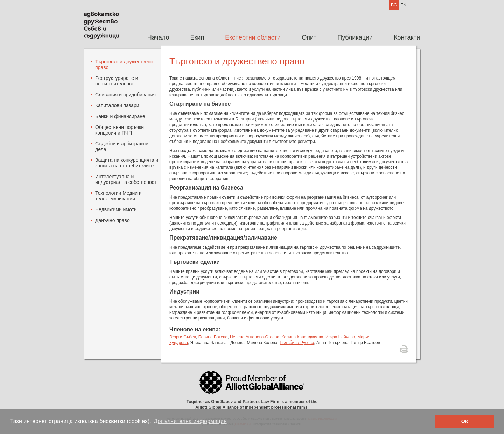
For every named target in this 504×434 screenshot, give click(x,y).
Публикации (355, 37)
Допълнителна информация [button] (190, 421)
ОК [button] (465, 421)
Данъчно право (113, 220)
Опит (309, 37)
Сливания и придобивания (125, 95)
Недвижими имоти (116, 209)
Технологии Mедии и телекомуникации (118, 196)
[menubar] (278, 38)
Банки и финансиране (120, 116)
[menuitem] (158, 38)
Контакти (407, 37)
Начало (158, 37)
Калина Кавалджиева (303, 337)
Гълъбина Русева (297, 343)
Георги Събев (183, 337)
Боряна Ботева (213, 337)
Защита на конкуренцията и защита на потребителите (127, 163)
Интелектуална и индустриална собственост (126, 179)
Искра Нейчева (340, 337)
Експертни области (253, 37)
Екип (197, 37)
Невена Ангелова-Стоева (255, 337)
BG (394, 5)
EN (403, 5)
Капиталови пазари (117, 105)
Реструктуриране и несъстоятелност (117, 81)
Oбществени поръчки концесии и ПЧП (120, 130)
